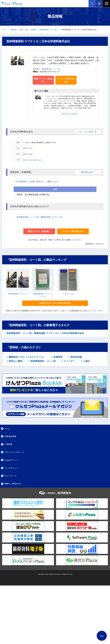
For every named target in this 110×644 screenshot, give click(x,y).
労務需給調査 (10, 436)
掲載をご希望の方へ (13, 484)
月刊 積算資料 (21, 182)
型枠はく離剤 (15, 361)
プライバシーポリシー (14, 452)
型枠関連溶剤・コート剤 (48, 30)
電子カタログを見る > (70, 114)
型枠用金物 (76, 357)
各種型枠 (58, 357)
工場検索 (8, 444)
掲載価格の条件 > (88, 172)
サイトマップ (10, 476)
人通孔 (86, 361)
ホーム (5, 30)
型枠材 (34, 30)
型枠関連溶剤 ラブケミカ (18, 294)
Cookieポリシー (11, 460)
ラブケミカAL (68, 294)
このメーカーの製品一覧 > (88, 132)
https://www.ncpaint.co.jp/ (32, 160)
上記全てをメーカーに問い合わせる (55, 303)
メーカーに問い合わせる (66, 80)
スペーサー (69, 361)
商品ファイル (43, 80)
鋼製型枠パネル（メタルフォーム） (27, 357)
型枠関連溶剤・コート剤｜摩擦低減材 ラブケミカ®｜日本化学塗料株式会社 (45, 333)
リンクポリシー (11, 468)
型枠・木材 (24, 30)
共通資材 (13, 30)
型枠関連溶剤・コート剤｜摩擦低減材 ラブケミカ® (40, 217)
